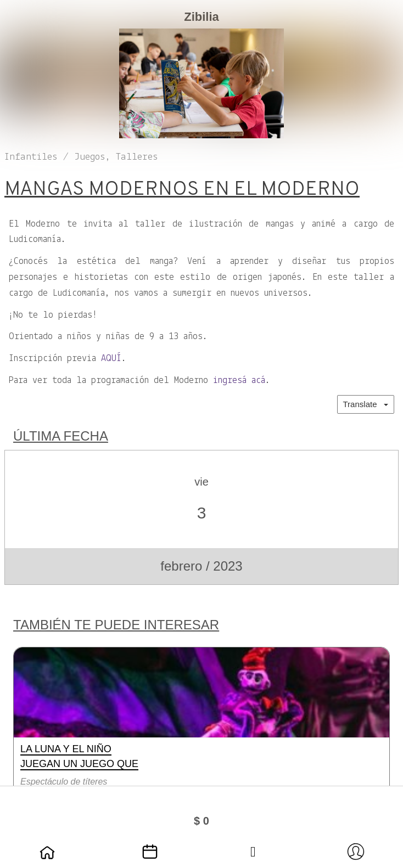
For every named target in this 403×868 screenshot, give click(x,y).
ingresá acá (239, 381)
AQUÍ (111, 359)
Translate (366, 404)
